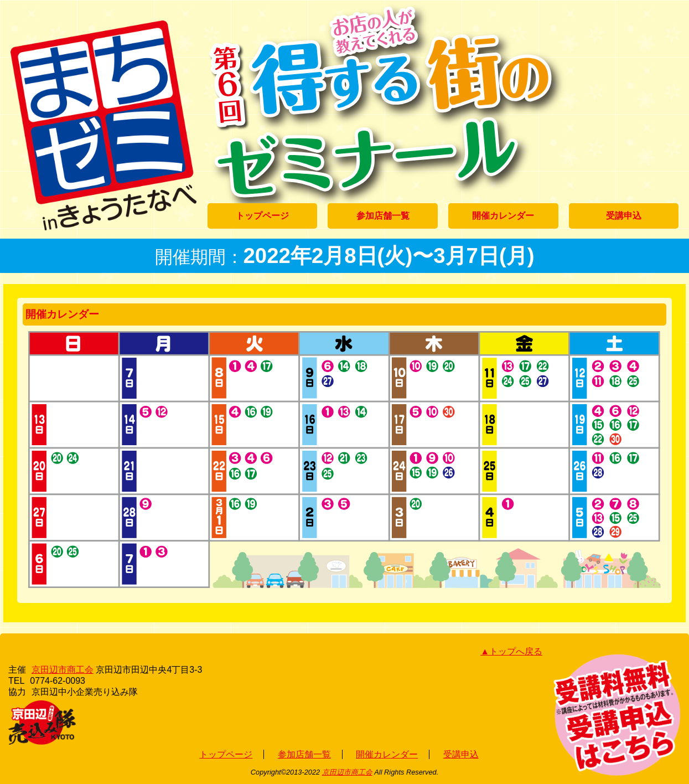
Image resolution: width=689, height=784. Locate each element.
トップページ (262, 216)
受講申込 (624, 216)
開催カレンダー (503, 216)
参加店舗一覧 (383, 216)
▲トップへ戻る (511, 651)
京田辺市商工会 (63, 670)
